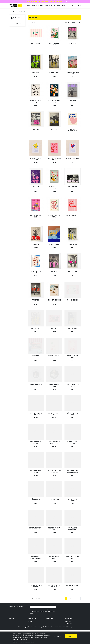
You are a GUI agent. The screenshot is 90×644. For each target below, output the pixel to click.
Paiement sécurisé (32, 630)
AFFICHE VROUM (36, 356)
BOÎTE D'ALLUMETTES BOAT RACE (54, 529)
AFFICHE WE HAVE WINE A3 (54, 356)
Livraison (30, 621)
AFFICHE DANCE (36, 72)
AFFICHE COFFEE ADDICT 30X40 (54, 44)
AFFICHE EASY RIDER (54, 72)
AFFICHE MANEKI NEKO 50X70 (54, 187)
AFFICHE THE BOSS (73, 329)
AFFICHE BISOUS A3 (36, 43)
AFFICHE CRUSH (73, 43)
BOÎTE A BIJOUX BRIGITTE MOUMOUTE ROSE (36, 414)
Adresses (48, 625)
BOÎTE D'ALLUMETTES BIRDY (36, 528)
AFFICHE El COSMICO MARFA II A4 (73, 73)
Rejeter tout (58, 636)
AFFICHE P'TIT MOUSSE (54, 244)
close (66, 1)
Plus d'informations (17, 642)
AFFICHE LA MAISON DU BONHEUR (36, 159)
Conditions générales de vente (35, 625)
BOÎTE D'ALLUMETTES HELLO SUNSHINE (36, 586)
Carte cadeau (13, 627)
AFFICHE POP (54, 271)
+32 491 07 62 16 (75, 630)
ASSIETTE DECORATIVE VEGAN (54, 385)
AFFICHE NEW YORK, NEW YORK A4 (54, 216)
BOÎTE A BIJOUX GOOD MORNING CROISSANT (73, 471)
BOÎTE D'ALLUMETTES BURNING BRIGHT (73, 529)
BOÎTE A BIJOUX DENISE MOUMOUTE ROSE (54, 443)
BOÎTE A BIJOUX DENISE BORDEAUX (36, 443)
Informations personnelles (52, 621)
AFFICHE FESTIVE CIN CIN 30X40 (36, 101)
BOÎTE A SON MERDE (54, 499)
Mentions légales (32, 623)
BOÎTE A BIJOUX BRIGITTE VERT (54, 414)
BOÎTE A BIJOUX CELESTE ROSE (73, 414)
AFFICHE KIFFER (54, 129)
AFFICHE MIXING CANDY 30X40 (36, 216)
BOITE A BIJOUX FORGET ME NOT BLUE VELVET (54, 471)
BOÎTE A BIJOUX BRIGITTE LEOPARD (73, 385)
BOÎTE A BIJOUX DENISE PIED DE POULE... (73, 443)
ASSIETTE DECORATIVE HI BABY (36, 385)
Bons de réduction (50, 627)
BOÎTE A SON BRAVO (36, 499)
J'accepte (71, 636)
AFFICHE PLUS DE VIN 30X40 (36, 272)
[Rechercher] (73, 6)
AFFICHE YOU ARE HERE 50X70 (73, 357)
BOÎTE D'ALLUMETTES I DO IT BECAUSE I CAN (54, 586)
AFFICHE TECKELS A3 (54, 329)
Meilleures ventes (13, 625)
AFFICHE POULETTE (73, 271)
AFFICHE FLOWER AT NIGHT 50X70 (54, 101)
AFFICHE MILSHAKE (73, 187)
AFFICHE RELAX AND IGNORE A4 (54, 301)
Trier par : (67, 22)
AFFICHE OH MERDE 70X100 (73, 215)
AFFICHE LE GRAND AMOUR (73, 158)
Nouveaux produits (14, 623)
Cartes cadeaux (18, 23)
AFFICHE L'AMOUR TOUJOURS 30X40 (73, 130)
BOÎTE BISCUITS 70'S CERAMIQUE (73, 500)
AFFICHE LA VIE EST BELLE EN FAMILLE (54, 159)
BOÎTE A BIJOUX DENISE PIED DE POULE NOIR (36, 471)
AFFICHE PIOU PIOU (73, 244)
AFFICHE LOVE (36, 187)
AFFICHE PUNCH (36, 300)
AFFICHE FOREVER (73, 101)
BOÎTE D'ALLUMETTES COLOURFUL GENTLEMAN (36, 557)
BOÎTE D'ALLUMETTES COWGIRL (54, 557)
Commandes (49, 623)
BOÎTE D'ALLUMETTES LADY (73, 585)
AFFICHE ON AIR (36, 244)
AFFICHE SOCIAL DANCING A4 (73, 301)
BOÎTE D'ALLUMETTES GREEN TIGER (73, 557)
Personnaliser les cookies (28, 642)
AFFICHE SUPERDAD (36, 329)
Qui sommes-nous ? (32, 627)
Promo (11, 621)
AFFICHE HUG (36, 129)
